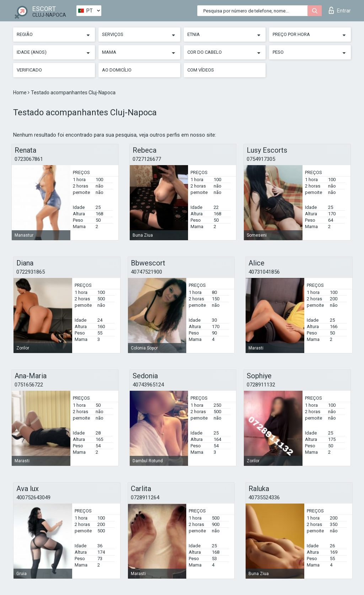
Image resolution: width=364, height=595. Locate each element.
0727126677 (147, 159)
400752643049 (33, 497)
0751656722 (29, 385)
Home (20, 93)
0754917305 (261, 159)
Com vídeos (201, 70)
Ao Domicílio (117, 70)
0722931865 (31, 272)
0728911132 (261, 385)
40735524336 (264, 497)
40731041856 (264, 272)
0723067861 (29, 159)
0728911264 (145, 497)
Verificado (29, 70)
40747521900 (146, 272)
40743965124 (148, 385)
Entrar (340, 10)
